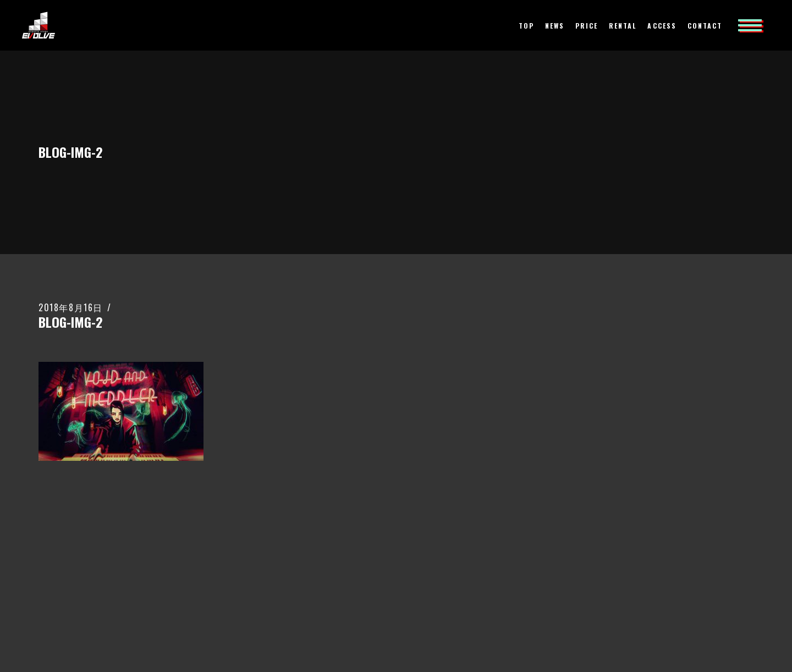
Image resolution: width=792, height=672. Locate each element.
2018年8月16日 (71, 307)
